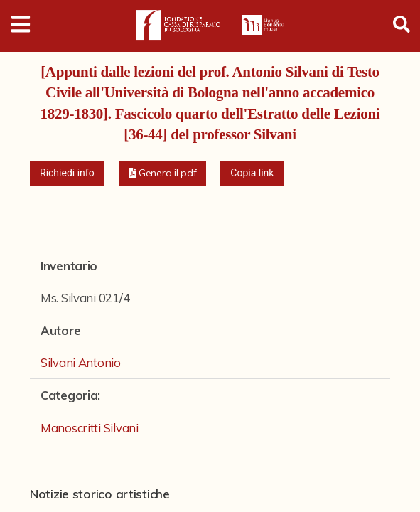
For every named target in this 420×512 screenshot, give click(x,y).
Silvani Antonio (81, 362)
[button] (163, 173)
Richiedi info (67, 173)
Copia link (252, 173)
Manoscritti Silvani (90, 428)
